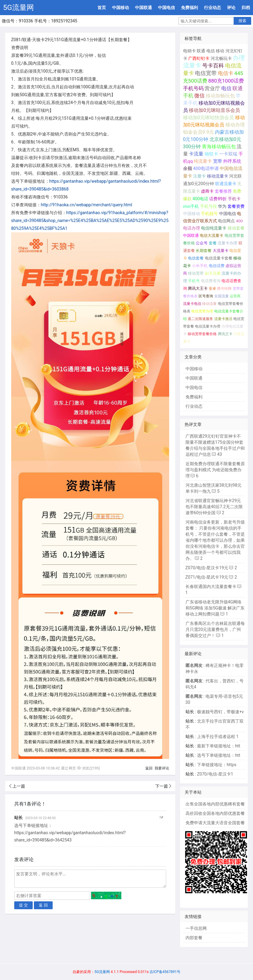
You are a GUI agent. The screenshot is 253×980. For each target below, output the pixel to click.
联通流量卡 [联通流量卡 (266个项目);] (226, 184)
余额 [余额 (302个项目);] (188, 168)
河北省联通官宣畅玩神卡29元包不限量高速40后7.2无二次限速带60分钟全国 (214, 507)
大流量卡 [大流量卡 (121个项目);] (221, 251)
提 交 (24, 905)
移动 (220, 51)
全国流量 (222, 296)
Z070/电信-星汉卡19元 (207, 568)
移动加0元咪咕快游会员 (209, 118)
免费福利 (189, 8)
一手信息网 (196, 928)
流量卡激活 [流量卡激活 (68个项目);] (223, 319)
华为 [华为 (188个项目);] (222, 206)
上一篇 (19, 786)
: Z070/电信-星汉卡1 (209, 774)
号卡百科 (213, 65)
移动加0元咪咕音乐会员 (214, 110)
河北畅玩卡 (221, 58)
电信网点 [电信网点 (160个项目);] (226, 221)
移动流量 (209, 304)
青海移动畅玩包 (219, 147)
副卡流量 (213, 273)
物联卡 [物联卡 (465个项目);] (211, 154)
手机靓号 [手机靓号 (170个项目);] (209, 214)
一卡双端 (228, 154)
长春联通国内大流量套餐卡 (211, 586)
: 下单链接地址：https (211, 765)
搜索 (242, 21)
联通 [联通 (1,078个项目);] (238, 88)
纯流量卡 (203, 161)
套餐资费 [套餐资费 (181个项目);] (236, 206)
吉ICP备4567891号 (165, 972)
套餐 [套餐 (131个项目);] (213, 243)
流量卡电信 (192, 304)
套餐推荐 (223, 191)
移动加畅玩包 (220, 96)
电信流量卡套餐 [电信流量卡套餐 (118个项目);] (219, 258)
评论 (231, 8)
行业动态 (212, 8)
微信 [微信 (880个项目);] (199, 96)
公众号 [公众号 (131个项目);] (202, 243)
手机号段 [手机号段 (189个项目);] (209, 206)
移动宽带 (196, 273)
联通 (201, 51)
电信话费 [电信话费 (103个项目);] (217, 266)
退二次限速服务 (200, 319)
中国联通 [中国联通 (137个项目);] (191, 235)
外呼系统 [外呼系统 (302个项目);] (232, 161)
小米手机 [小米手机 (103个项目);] (200, 266)
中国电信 (166, 8)
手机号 (194, 281)
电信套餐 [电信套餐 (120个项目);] (196, 258)
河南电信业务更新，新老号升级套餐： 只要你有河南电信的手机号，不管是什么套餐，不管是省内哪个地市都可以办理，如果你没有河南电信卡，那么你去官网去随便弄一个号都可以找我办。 (215, 540)
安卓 (212, 288)
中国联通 (143, 8)
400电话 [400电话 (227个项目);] (200, 199)
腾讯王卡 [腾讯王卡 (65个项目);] (225, 334)
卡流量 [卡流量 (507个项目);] (196, 154)
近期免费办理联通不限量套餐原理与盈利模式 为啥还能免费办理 (215, 470)
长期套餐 (204, 251)
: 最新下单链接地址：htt (213, 746)
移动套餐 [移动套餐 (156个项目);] (236, 228)
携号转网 (224, 288)
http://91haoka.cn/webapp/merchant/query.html (87, 205)
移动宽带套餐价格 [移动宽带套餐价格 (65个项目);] (202, 334)
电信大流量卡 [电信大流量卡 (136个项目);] (212, 235)
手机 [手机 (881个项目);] (188, 96)
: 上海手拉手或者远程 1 (212, 737)
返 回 (43, 905)
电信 (211, 51)
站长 (18, 818)
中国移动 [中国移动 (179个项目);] (192, 214)
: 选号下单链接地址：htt (213, 755)
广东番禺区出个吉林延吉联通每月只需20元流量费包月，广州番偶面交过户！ (215, 629)
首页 (102, 8)
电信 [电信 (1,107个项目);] (226, 88)
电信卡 (226, 73)
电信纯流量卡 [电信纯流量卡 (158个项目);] (214, 228)
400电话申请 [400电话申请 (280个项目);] (206, 168)
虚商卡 (207, 191)
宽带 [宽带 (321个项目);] (218, 161)
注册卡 (199, 176)
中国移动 (120, 8)
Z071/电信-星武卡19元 (207, 577)
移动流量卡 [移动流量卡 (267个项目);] (218, 176)
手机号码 (193, 88)
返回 (149, 768)
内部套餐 (194, 938)
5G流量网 (18, 8)
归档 (246, 8)
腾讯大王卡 (198, 288)
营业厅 (212, 88)
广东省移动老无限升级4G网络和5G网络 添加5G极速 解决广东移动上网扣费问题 (215, 608)
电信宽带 (206, 73)
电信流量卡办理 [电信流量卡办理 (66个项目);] (208, 326)
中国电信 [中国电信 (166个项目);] (228, 214)
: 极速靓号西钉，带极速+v (215, 712)
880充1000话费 (226, 81)
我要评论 (162, 768)
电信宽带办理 (202, 311)
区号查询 (206, 296)
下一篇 (162, 786)
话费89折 (218, 199)
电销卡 (189, 51)
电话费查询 (211, 281)
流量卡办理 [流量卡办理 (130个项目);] (227, 243)
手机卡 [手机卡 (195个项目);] (234, 199)
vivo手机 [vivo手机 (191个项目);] (191, 206)
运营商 (235, 296)
